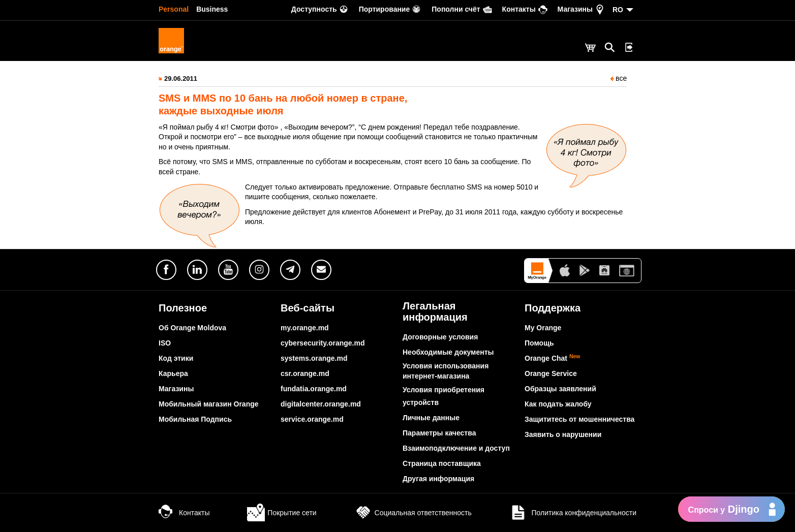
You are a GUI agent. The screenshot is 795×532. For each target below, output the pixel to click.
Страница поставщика (442, 463)
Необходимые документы (448, 352)
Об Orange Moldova (192, 328)
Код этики (176, 358)
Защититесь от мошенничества (579, 419)
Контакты (184, 513)
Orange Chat (553, 358)
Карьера (173, 373)
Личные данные (431, 418)
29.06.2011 (181, 79)
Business (212, 9)
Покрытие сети (282, 513)
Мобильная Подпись (195, 419)
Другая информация (438, 479)
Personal (174, 9)
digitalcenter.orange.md (321, 404)
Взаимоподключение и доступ (456, 448)
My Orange (543, 328)
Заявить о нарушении (563, 434)
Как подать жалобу (558, 404)
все (619, 78)
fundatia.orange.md (314, 389)
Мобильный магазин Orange (209, 404)
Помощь (539, 343)
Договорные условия (440, 337)
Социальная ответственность (413, 513)
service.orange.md (312, 419)
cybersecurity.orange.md (323, 343)
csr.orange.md (305, 373)
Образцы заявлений (560, 389)
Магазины (176, 389)
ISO (165, 343)
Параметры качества (439, 433)
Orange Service (551, 373)
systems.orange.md (314, 358)
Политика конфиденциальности (573, 513)
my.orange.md (305, 328)
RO (618, 10)
